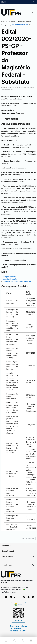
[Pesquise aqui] (16, 565)
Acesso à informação (29, 2)
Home (3, 22)
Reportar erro (28, 538)
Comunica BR (15, 2)
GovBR (3, 2)
